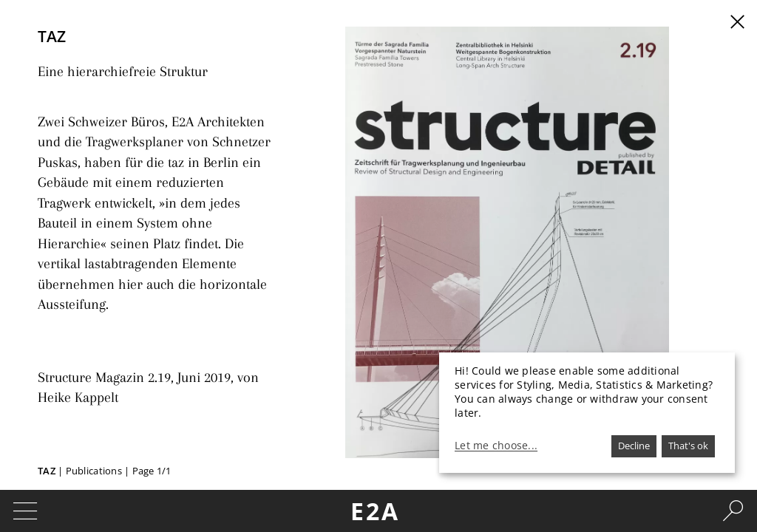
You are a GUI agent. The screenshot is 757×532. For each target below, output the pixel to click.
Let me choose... (496, 446)
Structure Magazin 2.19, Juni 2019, (126, 339)
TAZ (48, 471)
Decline (634, 446)
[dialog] (587, 413)
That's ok (688, 446)
